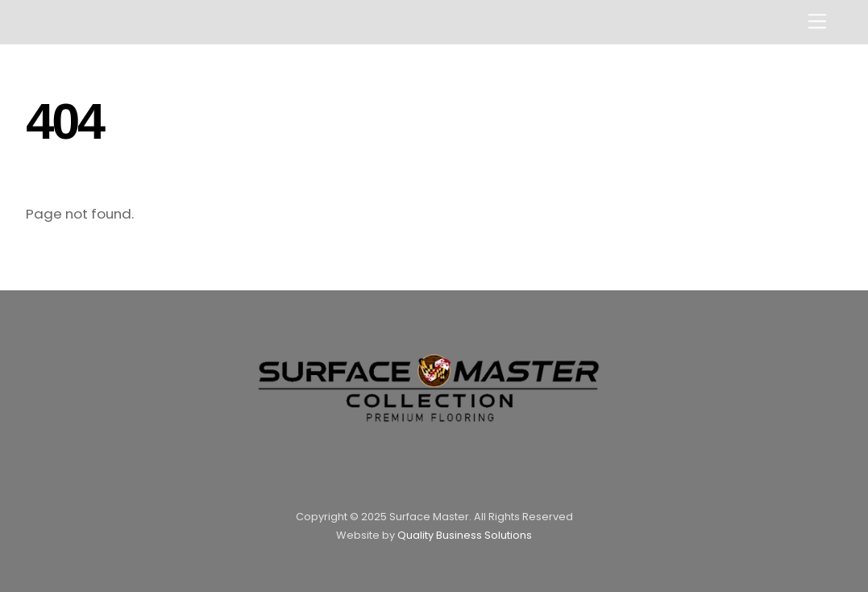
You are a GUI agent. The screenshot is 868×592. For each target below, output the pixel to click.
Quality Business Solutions (465, 535)
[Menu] (817, 21)
